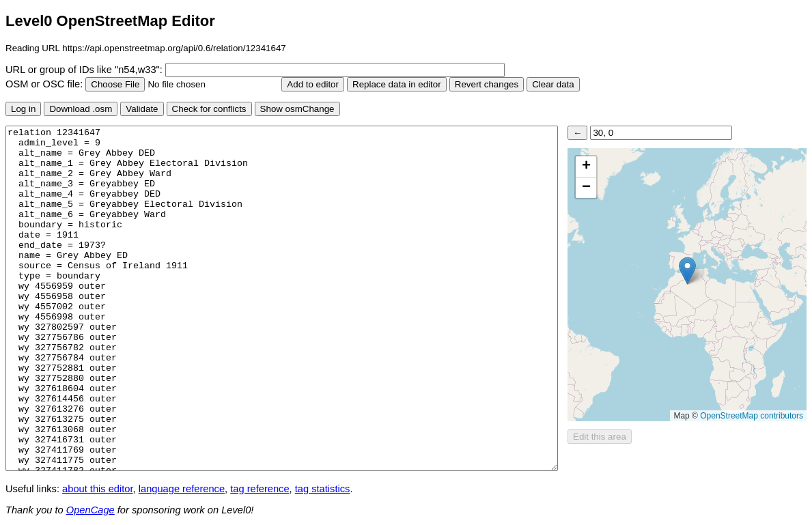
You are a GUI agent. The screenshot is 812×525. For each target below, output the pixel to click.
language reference (182, 489)
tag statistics (323, 489)
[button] (687, 271)
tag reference (260, 489)
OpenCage (90, 510)
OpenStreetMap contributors (752, 416)
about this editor (97, 489)
